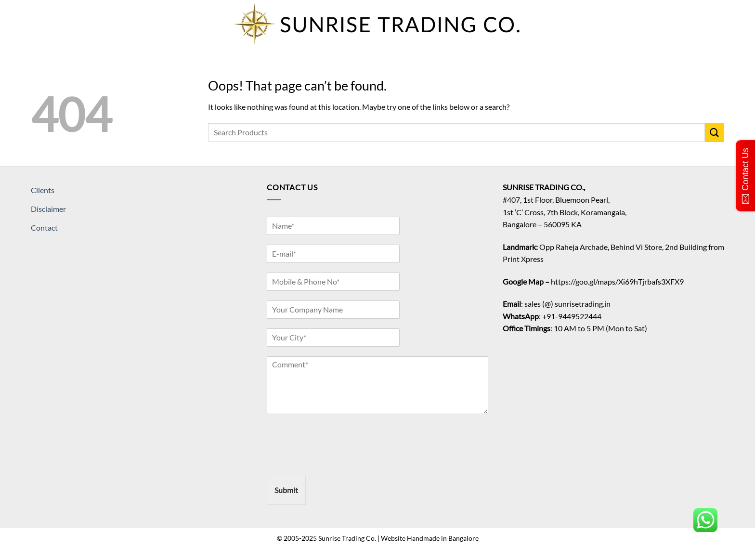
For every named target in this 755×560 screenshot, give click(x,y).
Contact (44, 228)
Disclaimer (48, 209)
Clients (43, 190)
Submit (286, 490)
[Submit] (715, 132)
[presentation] (340, 460)
